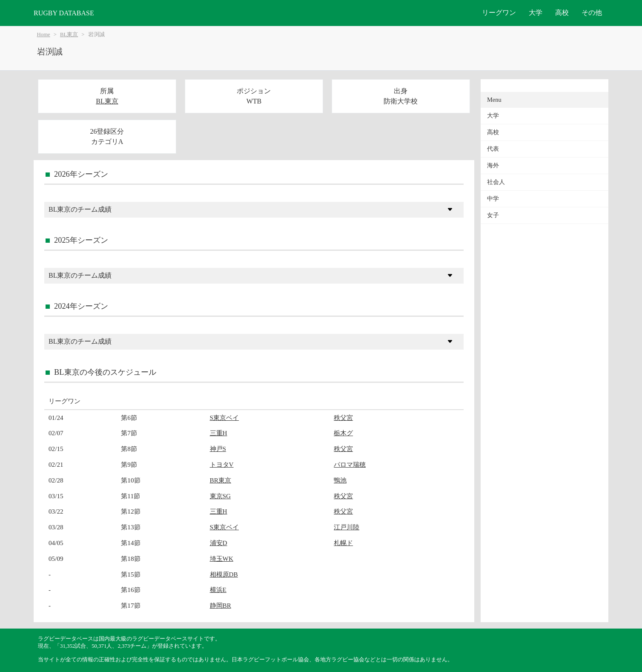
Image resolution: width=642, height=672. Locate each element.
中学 (493, 199)
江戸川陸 (347, 527)
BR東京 (221, 480)
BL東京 (69, 34)
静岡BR (221, 605)
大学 (536, 13)
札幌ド (343, 543)
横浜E (218, 590)
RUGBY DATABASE (64, 13)
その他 (592, 13)
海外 (493, 165)
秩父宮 (343, 418)
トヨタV (222, 464)
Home (44, 34)
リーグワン (499, 13)
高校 (562, 13)
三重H (219, 433)
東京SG (220, 496)
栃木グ (343, 433)
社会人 (496, 182)
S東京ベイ (224, 418)
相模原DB (224, 574)
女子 (493, 215)
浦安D (219, 543)
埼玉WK (222, 559)
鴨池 (340, 480)
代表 (493, 149)
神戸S (218, 449)
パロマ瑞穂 (350, 464)
